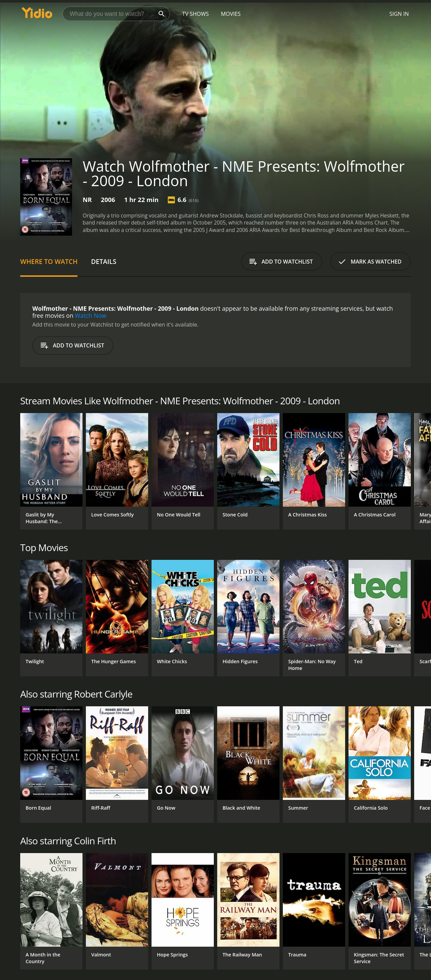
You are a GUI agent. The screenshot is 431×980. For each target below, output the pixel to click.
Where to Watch (49, 261)
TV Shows (195, 14)
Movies (231, 14)
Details (104, 261)
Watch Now (91, 315)
